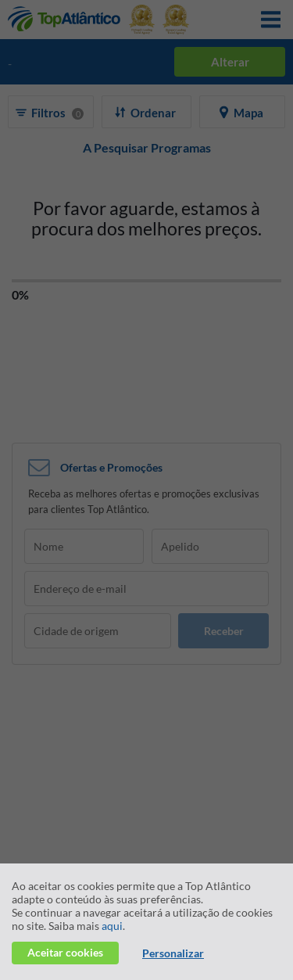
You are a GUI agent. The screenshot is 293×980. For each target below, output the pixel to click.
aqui (112, 926)
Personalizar (173, 953)
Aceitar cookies (65, 952)
